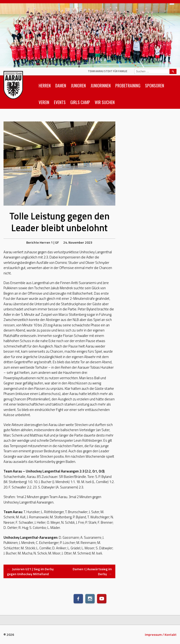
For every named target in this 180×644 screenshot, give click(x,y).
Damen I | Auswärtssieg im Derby (92, 571)
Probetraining (128, 86)
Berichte (33, 242)
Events (60, 102)
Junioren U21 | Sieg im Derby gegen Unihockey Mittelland (30, 571)
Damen (61, 86)
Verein (44, 102)
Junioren (78, 86)
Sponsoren (155, 86)
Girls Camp (80, 102)
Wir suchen (105, 102)
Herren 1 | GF (49, 242)
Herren (45, 86)
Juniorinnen (101, 86)
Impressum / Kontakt (161, 634)
